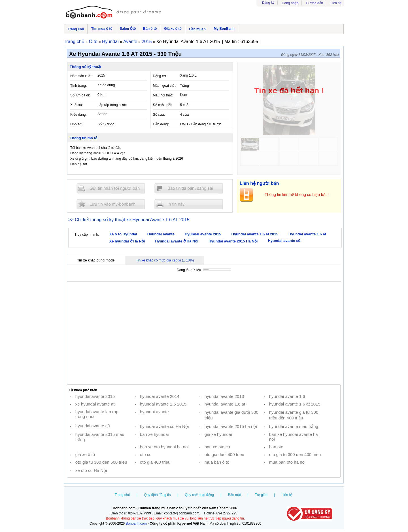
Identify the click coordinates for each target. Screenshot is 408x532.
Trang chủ (76, 29)
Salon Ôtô (128, 29)
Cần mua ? (198, 29)
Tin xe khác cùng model (96, 260)
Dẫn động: (161, 124)
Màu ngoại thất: (165, 86)
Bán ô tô (150, 29)
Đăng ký (268, 3)
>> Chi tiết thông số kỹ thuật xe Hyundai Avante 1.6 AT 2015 (129, 220)
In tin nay (189, 204)
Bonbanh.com (136, 523)
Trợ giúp (261, 495)
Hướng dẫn (315, 3)
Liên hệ (336, 3)
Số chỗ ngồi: (163, 105)
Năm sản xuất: (81, 76)
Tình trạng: (78, 86)
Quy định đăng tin (157, 495)
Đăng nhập (290, 3)
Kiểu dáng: (78, 115)
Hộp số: (76, 124)
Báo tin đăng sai (189, 188)
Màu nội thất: (163, 95)
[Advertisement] (204, 333)
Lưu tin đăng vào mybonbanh (111, 204)
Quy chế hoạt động (199, 495)
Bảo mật (234, 495)
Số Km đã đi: (80, 95)
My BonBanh (224, 29)
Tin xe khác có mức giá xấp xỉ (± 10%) (165, 260)
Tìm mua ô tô (102, 29)
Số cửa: (159, 115)
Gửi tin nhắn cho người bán (111, 188)
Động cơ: (160, 76)
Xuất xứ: (77, 105)
